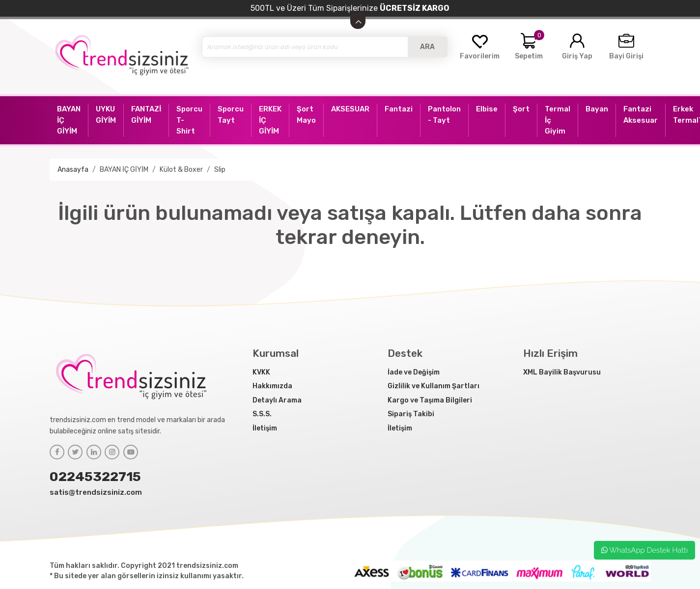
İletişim (265, 428)
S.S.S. (262, 414)
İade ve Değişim (414, 372)
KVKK (261, 372)
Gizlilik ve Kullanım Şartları (434, 386)
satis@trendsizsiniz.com (96, 492)
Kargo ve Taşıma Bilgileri (430, 400)
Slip (220, 170)
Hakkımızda (272, 386)
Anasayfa (73, 170)
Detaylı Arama (277, 400)
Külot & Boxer (181, 170)
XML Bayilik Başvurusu (562, 372)
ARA (427, 47)
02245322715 (95, 477)
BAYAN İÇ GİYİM (124, 170)
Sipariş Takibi (411, 414)
